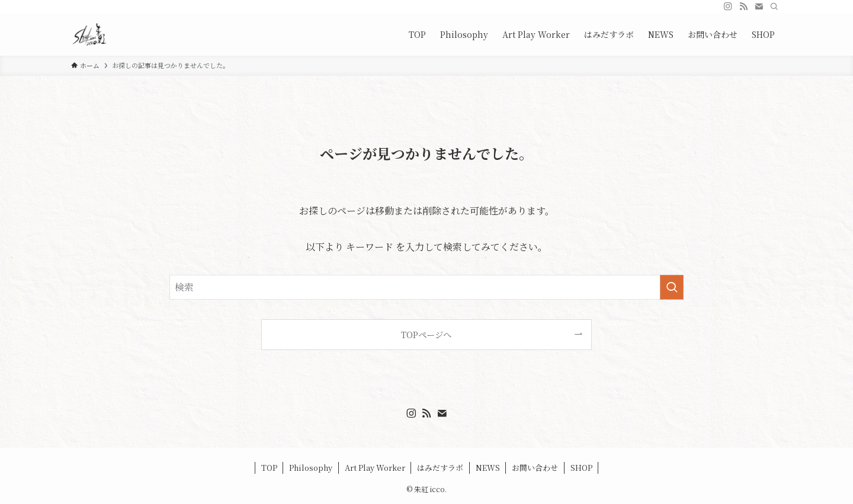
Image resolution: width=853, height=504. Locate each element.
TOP (269, 468)
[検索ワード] (426, 287)
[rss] (743, 7)
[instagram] (728, 7)
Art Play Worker (375, 468)
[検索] (774, 7)
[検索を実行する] (672, 287)
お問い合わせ (535, 468)
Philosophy (311, 468)
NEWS (488, 468)
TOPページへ (426, 334)
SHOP (581, 468)
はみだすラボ (440, 468)
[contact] (759, 7)
